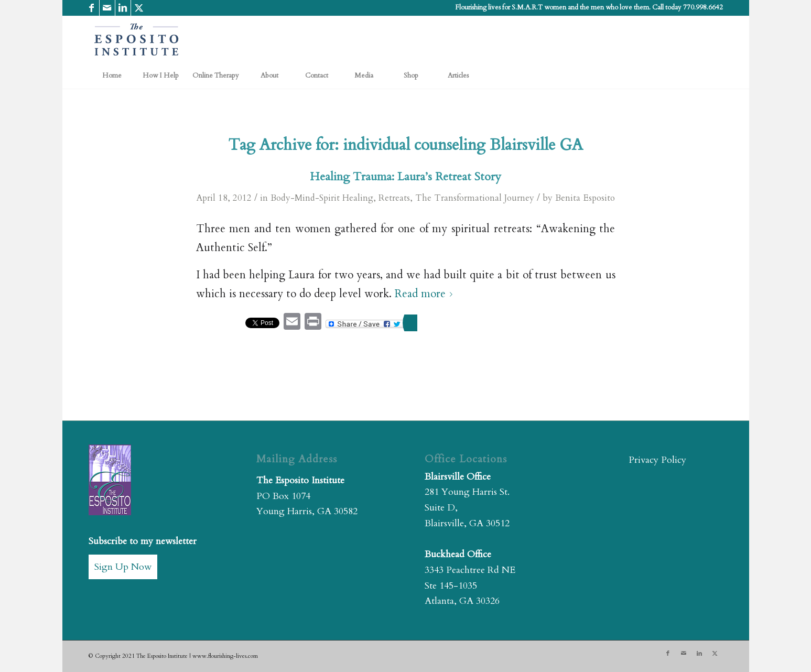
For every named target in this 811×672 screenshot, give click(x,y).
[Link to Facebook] (91, 8)
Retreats (394, 198)
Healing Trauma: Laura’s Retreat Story (405, 177)
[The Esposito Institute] (137, 39)
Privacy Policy (657, 460)
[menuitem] (112, 75)
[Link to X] (139, 8)
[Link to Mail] (107, 8)
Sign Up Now (123, 567)
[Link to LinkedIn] (123, 8)
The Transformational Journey (475, 198)
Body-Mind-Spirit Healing (322, 198)
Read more (426, 294)
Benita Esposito (585, 198)
